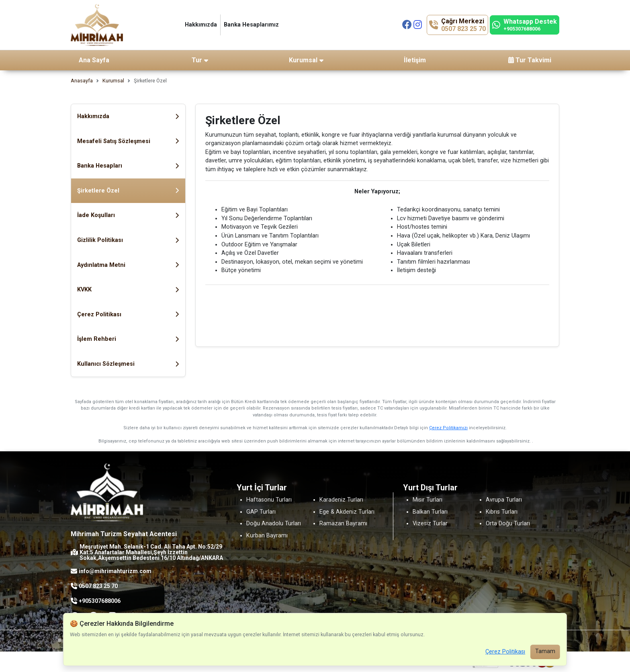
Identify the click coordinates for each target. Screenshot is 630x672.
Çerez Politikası (128, 314)
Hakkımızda (201, 25)
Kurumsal (113, 81)
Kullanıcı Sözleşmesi (128, 364)
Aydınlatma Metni (128, 265)
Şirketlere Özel (128, 191)
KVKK (128, 290)
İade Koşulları (128, 215)
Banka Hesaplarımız (251, 25)
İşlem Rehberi (128, 339)
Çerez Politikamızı (448, 428)
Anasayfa (82, 81)
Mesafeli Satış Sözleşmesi (128, 141)
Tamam (545, 651)
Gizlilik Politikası (128, 240)
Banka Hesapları (128, 166)
